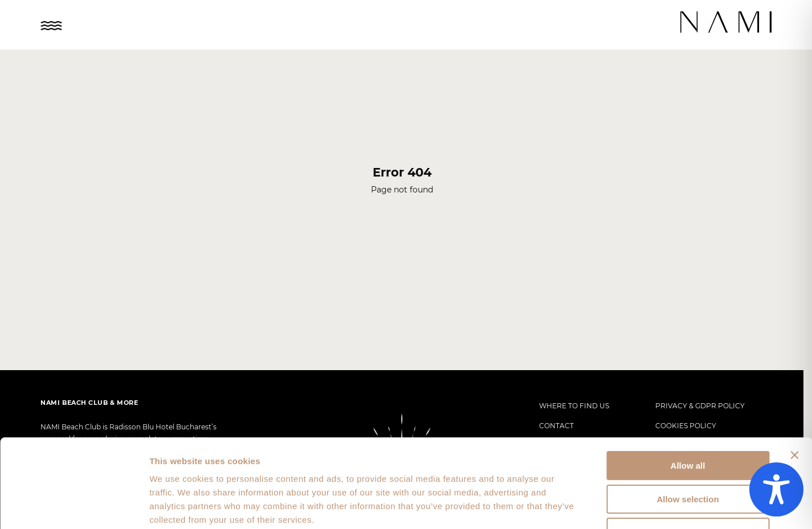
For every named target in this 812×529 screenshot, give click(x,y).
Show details (598, 507)
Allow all (688, 390)
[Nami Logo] (727, 23)
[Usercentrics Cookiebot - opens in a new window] (74, 507)
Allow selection (687, 423)
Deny (688, 456)
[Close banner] (794, 379)
